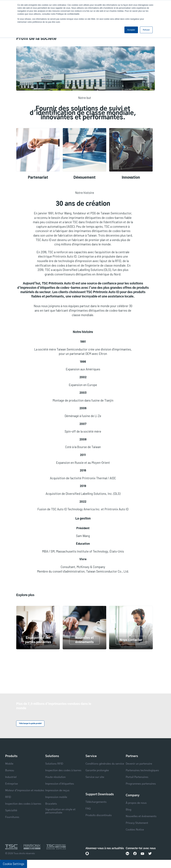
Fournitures (12, 817)
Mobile (9, 764)
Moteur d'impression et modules (25, 790)
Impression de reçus (57, 790)
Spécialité (11, 810)
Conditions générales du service (105, 764)
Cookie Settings (14, 864)
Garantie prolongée (97, 770)
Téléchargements (96, 802)
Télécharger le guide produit (30, 724)
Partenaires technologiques (142, 770)
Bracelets (51, 804)
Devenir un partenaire (139, 764)
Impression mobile (56, 797)
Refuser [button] (146, 30)
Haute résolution (55, 777)
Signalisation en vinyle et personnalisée (60, 811)
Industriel (11, 777)
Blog (129, 810)
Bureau (10, 770)
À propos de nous (136, 803)
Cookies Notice (135, 830)
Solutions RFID (54, 764)
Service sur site (95, 777)
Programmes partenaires (141, 784)
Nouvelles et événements (141, 816)
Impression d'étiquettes (60, 784)
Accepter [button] (131, 30)
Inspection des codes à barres (23, 804)
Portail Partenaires (137, 777)
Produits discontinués (99, 815)
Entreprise (12, 784)
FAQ (88, 809)
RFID (8, 797)
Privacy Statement (137, 823)
